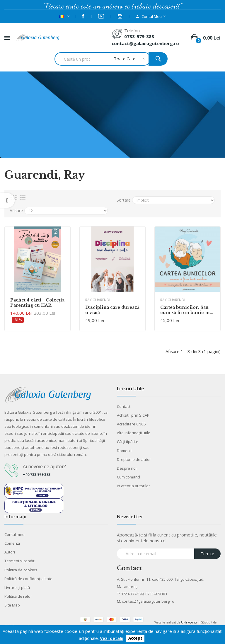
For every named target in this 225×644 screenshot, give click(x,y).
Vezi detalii (112, 638)
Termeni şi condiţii (20, 561)
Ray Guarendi (98, 300)
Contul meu (15, 534)
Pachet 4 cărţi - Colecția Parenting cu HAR (37, 303)
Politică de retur (18, 596)
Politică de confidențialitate (28, 579)
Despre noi (127, 468)
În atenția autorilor (133, 486)
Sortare (124, 200)
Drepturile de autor (134, 459)
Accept (135, 638)
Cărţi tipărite (128, 442)
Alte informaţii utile (134, 433)
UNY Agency (189, 622)
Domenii (124, 451)
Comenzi (12, 543)
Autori (10, 552)
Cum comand (128, 477)
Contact (124, 406)
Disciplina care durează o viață (112, 310)
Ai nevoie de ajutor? (44, 466)
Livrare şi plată (17, 587)
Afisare (16, 211)
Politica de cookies (21, 570)
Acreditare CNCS (131, 424)
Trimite (207, 554)
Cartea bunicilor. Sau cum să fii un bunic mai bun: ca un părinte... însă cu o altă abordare (187, 310)
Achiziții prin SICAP (133, 415)
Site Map (12, 605)
